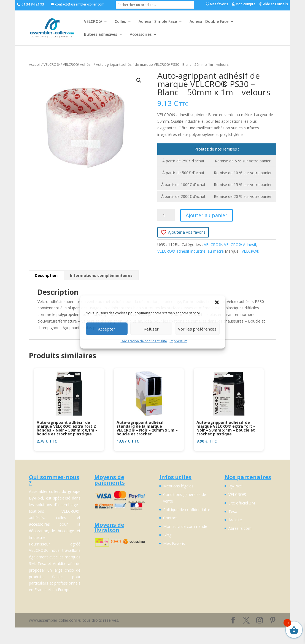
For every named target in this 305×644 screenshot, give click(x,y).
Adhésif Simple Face (158, 22)
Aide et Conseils (273, 4)
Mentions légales (178, 486)
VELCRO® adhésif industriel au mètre (191, 251)
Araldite (235, 520)
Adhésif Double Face (209, 22)
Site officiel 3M (242, 503)
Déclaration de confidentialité (144, 341)
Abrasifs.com (240, 528)
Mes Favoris (174, 543)
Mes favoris (217, 4)
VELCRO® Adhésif (78, 64)
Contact (170, 518)
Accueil (35, 64)
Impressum (179, 341)
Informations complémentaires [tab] (101, 275)
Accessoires (141, 35)
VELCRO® (93, 22)
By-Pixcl (235, 486)
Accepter (107, 329)
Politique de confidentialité (187, 510)
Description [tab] (46, 275)
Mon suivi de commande (185, 526)
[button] (217, 302)
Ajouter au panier (207, 215)
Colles (120, 22)
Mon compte (244, 4)
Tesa (233, 511)
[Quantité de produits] (166, 215)
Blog (167, 535)
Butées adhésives (101, 35)
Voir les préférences (197, 329)
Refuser (151, 329)
